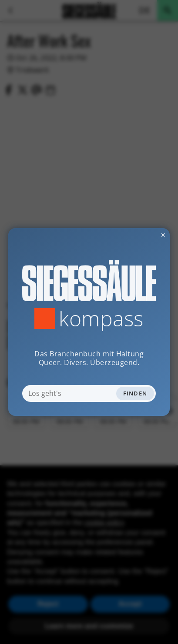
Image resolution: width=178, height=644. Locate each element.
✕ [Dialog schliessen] (142, 235)
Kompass (101, 319)
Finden (135, 393)
